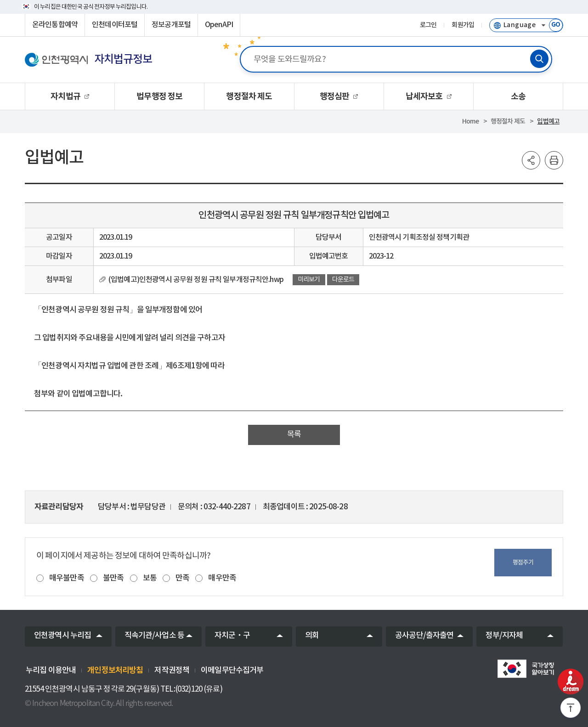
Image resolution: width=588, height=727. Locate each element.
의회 (312, 636)
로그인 (428, 25)
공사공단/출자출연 (424, 636)
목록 (294, 434)
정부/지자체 (504, 636)
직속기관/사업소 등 (155, 636)
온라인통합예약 (55, 25)
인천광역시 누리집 (62, 636)
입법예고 (548, 121)
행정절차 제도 (508, 121)
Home (470, 121)
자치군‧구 (232, 636)
